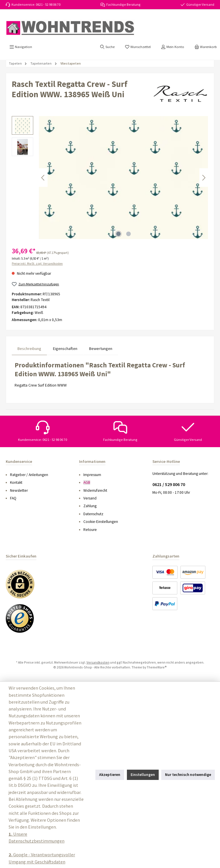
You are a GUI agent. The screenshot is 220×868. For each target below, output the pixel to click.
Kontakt (16, 482)
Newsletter (19, 490)
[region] (110, 178)
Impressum (92, 475)
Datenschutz (93, 514)
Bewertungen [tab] (101, 349)
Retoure (90, 530)
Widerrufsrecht (95, 490)
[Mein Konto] (173, 47)
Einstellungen (143, 775)
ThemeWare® (157, 667)
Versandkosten (98, 662)
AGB (87, 482)
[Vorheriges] (43, 178)
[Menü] (21, 47)
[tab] (29, 349)
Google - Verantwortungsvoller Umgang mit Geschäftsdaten (42, 858)
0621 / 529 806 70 (169, 484)
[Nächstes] (204, 178)
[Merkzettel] (138, 47)
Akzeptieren (110, 775)
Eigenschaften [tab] (65, 349)
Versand (90, 498)
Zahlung (90, 506)
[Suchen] (107, 47)
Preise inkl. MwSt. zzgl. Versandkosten (37, 264)
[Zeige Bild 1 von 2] (119, 234)
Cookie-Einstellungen (101, 522)
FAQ (13, 498)
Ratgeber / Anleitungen (29, 475)
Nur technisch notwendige (188, 775)
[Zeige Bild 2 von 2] (129, 234)
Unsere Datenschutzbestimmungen (37, 837)
